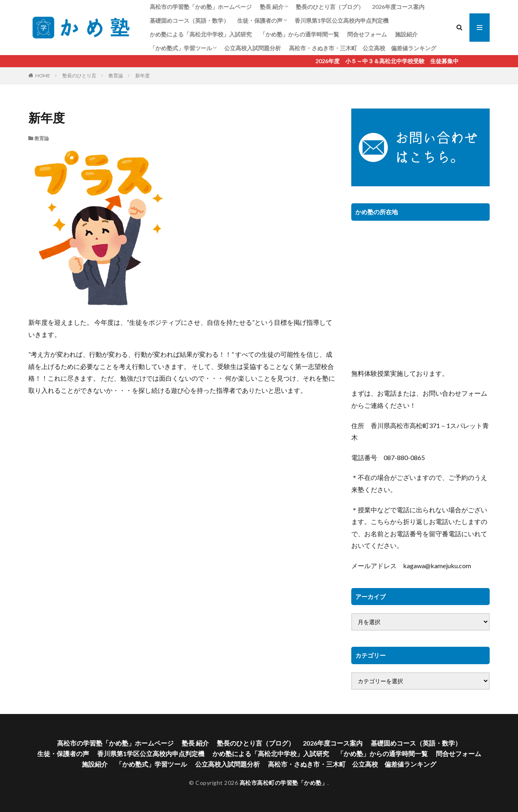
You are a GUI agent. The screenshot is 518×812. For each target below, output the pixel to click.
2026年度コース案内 (398, 7)
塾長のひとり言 (79, 76)
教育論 (116, 76)
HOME (43, 76)
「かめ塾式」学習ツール (181, 48)
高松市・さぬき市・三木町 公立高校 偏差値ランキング (363, 48)
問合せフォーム (367, 34)
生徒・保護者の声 (260, 20)
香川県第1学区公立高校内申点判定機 (342, 20)
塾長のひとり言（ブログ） (330, 7)
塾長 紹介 (272, 7)
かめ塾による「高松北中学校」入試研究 (201, 34)
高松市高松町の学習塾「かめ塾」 (284, 783)
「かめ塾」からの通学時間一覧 (299, 34)
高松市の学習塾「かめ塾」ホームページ (201, 7)
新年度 (142, 76)
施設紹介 (406, 34)
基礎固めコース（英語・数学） (189, 20)
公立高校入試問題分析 (253, 48)
